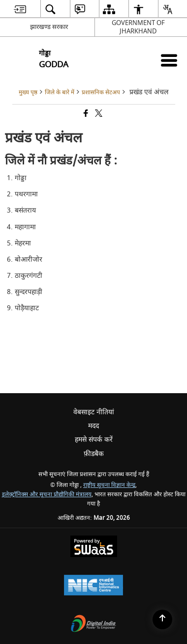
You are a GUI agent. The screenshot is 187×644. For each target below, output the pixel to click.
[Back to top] (162, 619)
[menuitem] (20, 9)
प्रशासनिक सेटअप (101, 93)
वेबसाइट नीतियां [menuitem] (94, 412)
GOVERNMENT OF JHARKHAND (138, 27)
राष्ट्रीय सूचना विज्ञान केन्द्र (109, 485)
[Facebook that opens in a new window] (85, 114)
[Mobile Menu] (169, 60)
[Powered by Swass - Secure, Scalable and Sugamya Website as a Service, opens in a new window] (94, 548)
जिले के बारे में (60, 93)
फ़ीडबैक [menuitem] (94, 454)
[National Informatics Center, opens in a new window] (93, 586)
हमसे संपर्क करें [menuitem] (94, 440)
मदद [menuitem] (93, 426)
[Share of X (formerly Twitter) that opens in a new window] (98, 114)
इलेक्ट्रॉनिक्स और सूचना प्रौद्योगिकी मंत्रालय (47, 495)
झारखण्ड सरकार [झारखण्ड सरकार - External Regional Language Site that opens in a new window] (49, 27)
